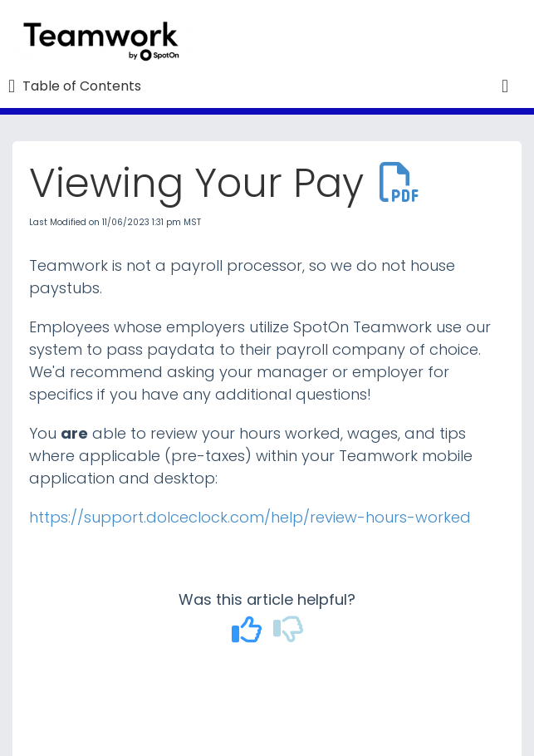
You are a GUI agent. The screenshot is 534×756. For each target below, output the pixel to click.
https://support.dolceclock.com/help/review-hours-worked (250, 517)
